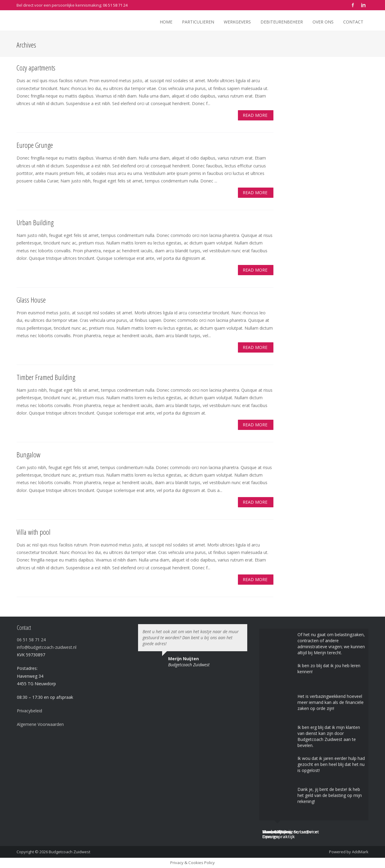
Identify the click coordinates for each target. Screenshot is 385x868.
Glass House (31, 300)
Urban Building (35, 222)
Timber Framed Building (46, 377)
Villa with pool (34, 532)
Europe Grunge (35, 145)
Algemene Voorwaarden (40, 724)
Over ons (323, 22)
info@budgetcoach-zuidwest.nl (47, 647)
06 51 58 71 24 (115, 5)
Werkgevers (237, 22)
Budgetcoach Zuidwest (69, 852)
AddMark (360, 852)
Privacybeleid (29, 711)
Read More (255, 115)
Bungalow (28, 454)
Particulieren (198, 22)
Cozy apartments (36, 68)
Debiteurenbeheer (282, 22)
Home (166, 22)
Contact (353, 22)
